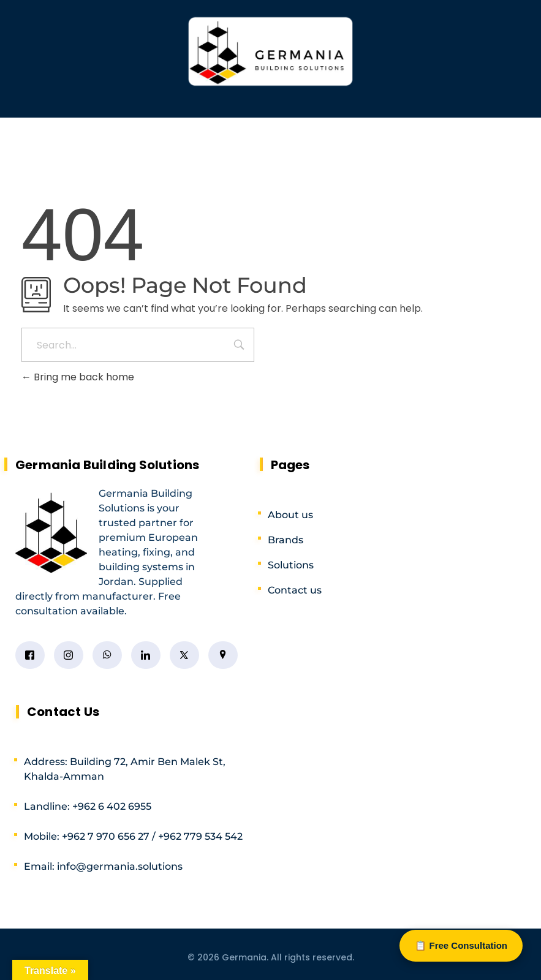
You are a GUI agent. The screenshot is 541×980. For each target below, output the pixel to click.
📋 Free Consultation (461, 945)
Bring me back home (78, 377)
